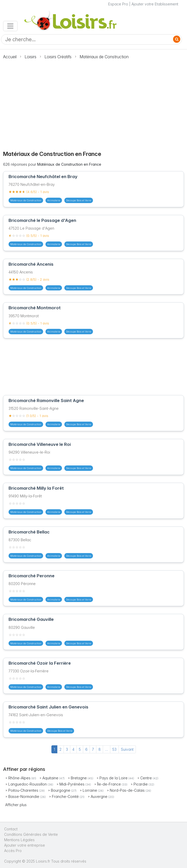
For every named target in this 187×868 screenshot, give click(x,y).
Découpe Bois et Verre (79, 200)
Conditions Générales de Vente (31, 834)
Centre (146, 778)
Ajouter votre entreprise (25, 845)
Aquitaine (50, 778)
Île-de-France (109, 784)
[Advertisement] (93, 102)
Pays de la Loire (114, 778)
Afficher (16, 805)
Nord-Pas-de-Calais (127, 790)
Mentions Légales (19, 840)
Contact (11, 829)
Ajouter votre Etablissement (155, 4)
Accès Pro (13, 851)
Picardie (141, 784)
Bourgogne (61, 790)
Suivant (127, 749)
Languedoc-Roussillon (28, 784)
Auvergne (99, 796)
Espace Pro (118, 4)
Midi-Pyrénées (72, 784)
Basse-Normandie (24, 796)
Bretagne (79, 778)
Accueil (10, 57)
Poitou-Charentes (23, 790)
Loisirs (30, 57)
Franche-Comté (65, 796)
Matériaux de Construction (104, 57)
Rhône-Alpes (19, 778)
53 (114, 749)
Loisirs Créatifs (58, 57)
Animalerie (54, 200)
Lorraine (90, 790)
